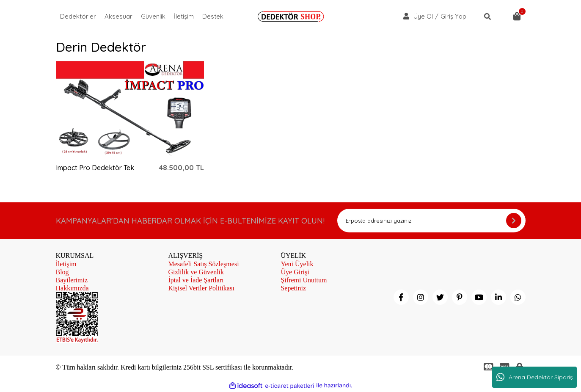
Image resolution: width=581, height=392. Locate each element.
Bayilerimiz (72, 280)
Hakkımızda (72, 288)
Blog (62, 272)
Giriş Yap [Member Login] (453, 17)
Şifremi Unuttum (304, 280)
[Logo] (291, 17)
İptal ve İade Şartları (196, 280)
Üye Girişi (295, 272)
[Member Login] (406, 16)
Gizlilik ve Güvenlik (196, 272)
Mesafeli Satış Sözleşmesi (203, 264)
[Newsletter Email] (431, 221)
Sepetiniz (293, 288)
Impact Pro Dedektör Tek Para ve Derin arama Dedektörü (95, 168)
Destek (213, 16)
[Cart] (517, 17)
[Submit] (514, 221)
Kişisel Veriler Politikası (201, 288)
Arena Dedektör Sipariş (535, 377)
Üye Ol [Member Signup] (423, 17)
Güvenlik (153, 16)
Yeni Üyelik (297, 264)
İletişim (184, 16)
